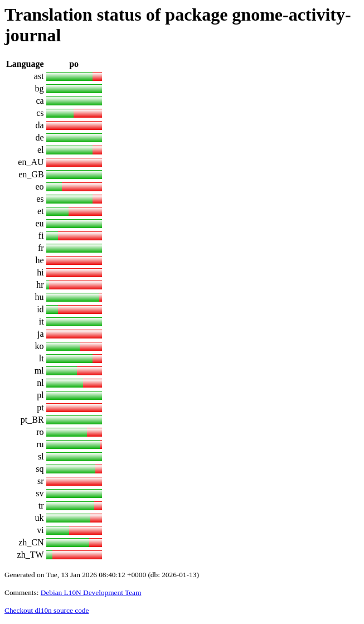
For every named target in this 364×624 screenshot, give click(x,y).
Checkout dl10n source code (47, 610)
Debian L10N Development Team (91, 592)
